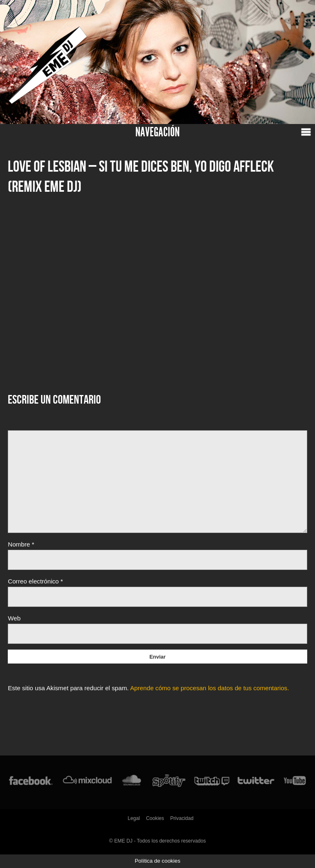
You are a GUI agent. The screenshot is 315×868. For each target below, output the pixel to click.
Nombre (21, 544)
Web (14, 618)
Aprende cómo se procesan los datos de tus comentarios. (210, 688)
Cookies (155, 818)
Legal (134, 818)
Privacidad (182, 818)
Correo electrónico (35, 581)
